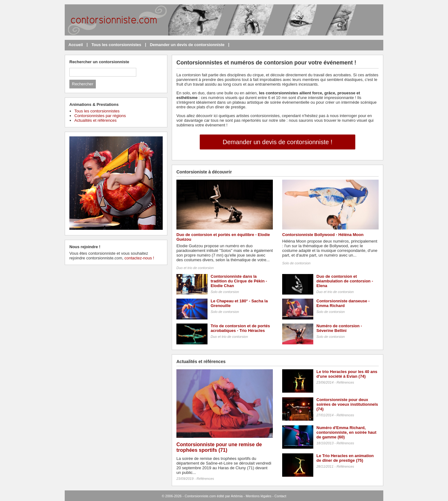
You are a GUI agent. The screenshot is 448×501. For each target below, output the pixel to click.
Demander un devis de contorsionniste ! (278, 142)
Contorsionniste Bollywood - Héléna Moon (323, 235)
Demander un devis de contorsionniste (187, 45)
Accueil (76, 45)
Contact (280, 496)
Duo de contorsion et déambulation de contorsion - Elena (345, 281)
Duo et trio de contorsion (195, 268)
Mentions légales (259, 496)
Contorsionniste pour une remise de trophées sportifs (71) (219, 447)
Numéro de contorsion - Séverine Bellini (339, 328)
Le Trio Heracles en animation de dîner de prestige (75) (345, 458)
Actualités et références (96, 120)
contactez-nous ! (139, 258)
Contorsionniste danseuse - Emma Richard (343, 303)
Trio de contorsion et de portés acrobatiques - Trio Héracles (240, 328)
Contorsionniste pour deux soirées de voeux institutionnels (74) (347, 404)
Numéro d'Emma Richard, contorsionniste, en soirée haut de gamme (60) (346, 432)
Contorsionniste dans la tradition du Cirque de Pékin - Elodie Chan (239, 281)
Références (205, 479)
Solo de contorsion (296, 263)
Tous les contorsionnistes (116, 45)
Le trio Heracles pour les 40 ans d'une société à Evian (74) (347, 374)
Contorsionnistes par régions (100, 116)
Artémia (237, 496)
